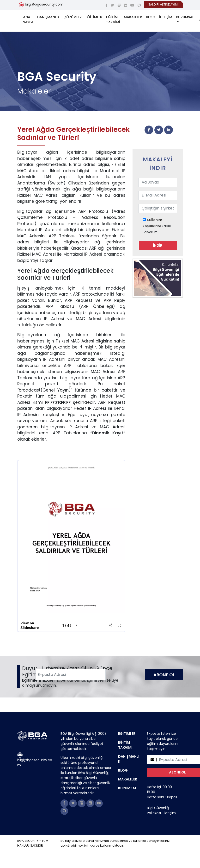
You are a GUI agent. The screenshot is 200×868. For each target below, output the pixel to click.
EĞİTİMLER (94, 17)
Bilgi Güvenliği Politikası (158, 810)
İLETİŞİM (166, 17)
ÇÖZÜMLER (73, 17)
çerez (95, 846)
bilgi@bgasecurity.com (44, 4)
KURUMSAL (185, 17)
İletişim (170, 813)
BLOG (151, 17)
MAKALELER (133, 17)
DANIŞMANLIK (48, 17)
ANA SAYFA (28, 20)
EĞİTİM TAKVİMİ (113, 20)
